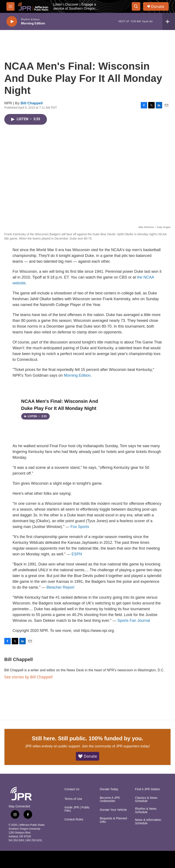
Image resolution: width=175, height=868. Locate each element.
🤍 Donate (87, 756)
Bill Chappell (32, 103)
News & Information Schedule (148, 822)
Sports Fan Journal (134, 621)
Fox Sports (80, 527)
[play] (12, 22)
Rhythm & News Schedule (146, 810)
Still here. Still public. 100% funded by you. (88, 738)
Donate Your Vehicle (113, 810)
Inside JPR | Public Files (77, 809)
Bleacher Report (60, 587)
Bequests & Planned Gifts (113, 820)
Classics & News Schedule (146, 800)
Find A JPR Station (147, 789)
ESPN (77, 554)
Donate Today (109, 789)
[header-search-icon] (136, 6)
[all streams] (169, 21)
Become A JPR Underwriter (110, 800)
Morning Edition (77, 375)
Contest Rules (74, 819)
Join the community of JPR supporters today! (116, 746)
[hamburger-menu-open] (10, 6)
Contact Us (72, 789)
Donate (158, 7)
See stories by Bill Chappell (28, 677)
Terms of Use (73, 799)
